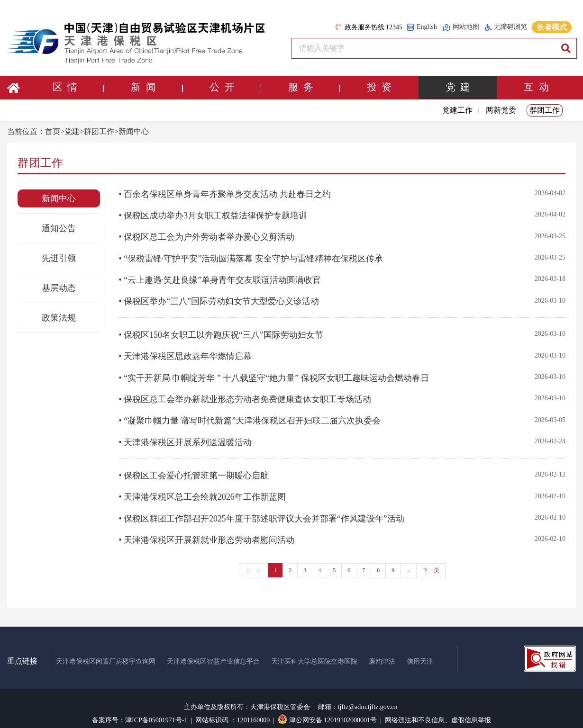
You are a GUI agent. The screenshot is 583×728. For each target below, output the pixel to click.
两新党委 (501, 110)
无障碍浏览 (506, 27)
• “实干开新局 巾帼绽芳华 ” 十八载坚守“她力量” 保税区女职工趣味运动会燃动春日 (274, 373)
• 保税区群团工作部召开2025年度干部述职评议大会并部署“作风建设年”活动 (261, 510)
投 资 (379, 87)
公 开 (235, 87)
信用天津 (420, 651)
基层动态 (59, 288)
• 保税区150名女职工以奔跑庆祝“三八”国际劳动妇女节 (221, 331)
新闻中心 (134, 131)
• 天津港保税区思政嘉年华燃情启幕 (185, 352)
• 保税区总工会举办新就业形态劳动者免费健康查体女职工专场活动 (245, 394)
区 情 (78, 87)
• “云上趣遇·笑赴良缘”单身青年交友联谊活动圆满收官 (220, 278)
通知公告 (59, 228)
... (408, 560)
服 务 (314, 87)
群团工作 (545, 110)
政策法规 (59, 318)
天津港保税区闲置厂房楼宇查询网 (106, 651)
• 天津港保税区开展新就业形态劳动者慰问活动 (206, 530)
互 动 (536, 87)
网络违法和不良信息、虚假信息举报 (438, 710)
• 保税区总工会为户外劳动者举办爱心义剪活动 (206, 236)
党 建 (458, 87)
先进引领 (59, 258)
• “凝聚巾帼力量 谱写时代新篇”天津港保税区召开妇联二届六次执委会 (250, 414)
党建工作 (457, 110)
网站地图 (461, 27)
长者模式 (552, 27)
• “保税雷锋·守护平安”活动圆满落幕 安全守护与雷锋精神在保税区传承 (251, 257)
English (422, 27)
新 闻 (156, 87)
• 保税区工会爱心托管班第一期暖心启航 (194, 468)
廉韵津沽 (382, 651)
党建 (72, 131)
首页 (53, 131)
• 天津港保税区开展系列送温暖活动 (185, 435)
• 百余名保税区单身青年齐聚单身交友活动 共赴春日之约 (224, 194)
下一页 (431, 560)
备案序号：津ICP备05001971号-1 (140, 710)
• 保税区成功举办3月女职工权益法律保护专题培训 (213, 215)
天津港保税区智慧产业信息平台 (213, 651)
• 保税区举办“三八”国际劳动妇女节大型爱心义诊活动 (219, 298)
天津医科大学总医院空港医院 (314, 651)
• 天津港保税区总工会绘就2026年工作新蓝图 (202, 489)
